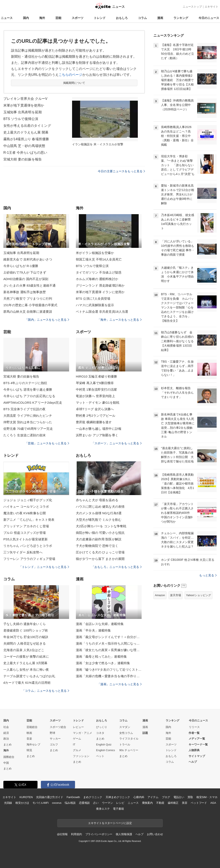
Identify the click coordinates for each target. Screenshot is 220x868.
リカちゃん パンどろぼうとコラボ (28, 546)
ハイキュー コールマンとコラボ (26, 507)
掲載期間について (74, 83)
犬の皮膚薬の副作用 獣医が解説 (99, 539)
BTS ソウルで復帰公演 (21, 119)
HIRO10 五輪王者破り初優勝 (96, 376)
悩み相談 (70, 803)
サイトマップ (197, 756)
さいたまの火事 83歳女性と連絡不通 (30, 285)
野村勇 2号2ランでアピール (96, 416)
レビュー (78, 727)
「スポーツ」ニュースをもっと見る (117, 443)
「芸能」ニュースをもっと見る (47, 443)
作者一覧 (194, 733)
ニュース (7, 18)
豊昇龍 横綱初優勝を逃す (94, 422)
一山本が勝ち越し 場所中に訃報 (99, 429)
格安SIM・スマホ (207, 797)
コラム (142, 18)
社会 (6, 727)
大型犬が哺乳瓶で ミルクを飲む (99, 520)
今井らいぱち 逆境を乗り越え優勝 (28, 389)
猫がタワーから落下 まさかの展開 (100, 559)
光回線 (8, 803)
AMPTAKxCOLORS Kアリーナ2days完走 (33, 403)
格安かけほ (22, 803)
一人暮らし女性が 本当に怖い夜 (26, 670)
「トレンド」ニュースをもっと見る (44, 567)
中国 (6, 763)
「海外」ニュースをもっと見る (119, 320)
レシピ (120, 803)
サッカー (55, 739)
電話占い (179, 797)
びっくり (102, 727)
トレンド (100, 18)
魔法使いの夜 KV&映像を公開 (25, 513)
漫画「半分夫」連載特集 (93, 630)
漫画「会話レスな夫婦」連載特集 (100, 624)
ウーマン (107, 803)
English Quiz (104, 744)
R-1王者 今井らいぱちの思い (25, 153)
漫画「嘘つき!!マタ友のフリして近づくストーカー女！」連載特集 (109, 670)
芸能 (58, 18)
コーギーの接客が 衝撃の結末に (26, 656)
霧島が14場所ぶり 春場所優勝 (26, 139)
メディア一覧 (197, 739)
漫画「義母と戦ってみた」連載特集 (101, 656)
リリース (194, 727)
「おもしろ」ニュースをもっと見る (117, 567)
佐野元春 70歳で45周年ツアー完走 (28, 429)
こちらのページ (70, 75)
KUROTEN (26, 797)
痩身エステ (103, 809)
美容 (185, 803)
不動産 (160, 803)
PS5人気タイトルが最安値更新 (25, 539)
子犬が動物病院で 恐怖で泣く (97, 546)
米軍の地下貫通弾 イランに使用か (100, 292)
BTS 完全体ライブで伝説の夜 (24, 409)
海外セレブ (33, 744)
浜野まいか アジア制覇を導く (97, 435)
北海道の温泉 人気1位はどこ (24, 650)
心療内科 (139, 797)
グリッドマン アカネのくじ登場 (26, 526)
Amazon (160, 595)
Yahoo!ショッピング (199, 595)
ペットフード (199, 803)
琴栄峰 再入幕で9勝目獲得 (95, 383)
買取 (190, 797)
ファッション (81, 756)
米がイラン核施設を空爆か (95, 253)
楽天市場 (176, 595)
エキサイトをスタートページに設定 (110, 823)
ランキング (181, 18)
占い (96, 803)
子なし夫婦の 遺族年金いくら (25, 624)
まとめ (7, 744)
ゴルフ (54, 744)
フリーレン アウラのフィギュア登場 (29, 559)
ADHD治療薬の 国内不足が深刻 (26, 279)
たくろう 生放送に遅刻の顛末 (25, 435)
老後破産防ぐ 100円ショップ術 (26, 630)
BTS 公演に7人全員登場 (93, 298)
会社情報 (62, 834)
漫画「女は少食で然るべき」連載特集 (103, 663)
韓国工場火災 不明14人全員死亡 (99, 259)
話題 (145, 733)
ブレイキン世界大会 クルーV (25, 99)
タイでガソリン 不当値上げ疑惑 (99, 272)
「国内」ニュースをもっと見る (47, 320)
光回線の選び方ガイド (50, 797)
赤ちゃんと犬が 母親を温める (97, 500)
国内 (26, 18)
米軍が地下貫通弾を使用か (24, 105)
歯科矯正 (173, 803)
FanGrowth (73, 797)
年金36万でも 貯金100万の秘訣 (26, 637)
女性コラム (126, 733)
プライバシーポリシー (99, 834)
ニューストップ (192, 7)
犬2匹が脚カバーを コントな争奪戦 (101, 526)
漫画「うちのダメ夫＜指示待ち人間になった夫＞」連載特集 (109, 643)
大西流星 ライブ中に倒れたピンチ (28, 416)
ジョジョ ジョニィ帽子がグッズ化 (28, 500)
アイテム (153, 797)
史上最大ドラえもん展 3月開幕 (25, 663)
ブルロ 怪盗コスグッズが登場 (25, 533)
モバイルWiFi (41, 803)
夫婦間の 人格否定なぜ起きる (25, 643)
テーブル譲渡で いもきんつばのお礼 (29, 676)
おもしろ (122, 18)
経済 (6, 733)
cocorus (57, 803)
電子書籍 (118, 809)
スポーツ (78, 18)
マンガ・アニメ (82, 733)
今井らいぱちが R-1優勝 (21, 266)
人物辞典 (194, 750)
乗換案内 (147, 803)
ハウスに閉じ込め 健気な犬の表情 (100, 507)
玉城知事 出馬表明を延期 (23, 112)
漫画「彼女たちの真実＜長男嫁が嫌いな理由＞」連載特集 (109, 650)
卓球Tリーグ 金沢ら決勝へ (95, 409)
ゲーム (77, 739)
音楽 (29, 739)
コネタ (100, 733)
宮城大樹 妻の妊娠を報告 (23, 159)
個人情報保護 (124, 834)
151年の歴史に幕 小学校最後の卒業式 (30, 305)
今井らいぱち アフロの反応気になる (29, 396)
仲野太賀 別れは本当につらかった (28, 422)
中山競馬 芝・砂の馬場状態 (24, 146)
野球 (52, 733)
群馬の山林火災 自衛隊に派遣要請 (28, 312)
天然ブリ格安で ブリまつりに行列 (28, 298)
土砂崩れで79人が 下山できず (25, 272)
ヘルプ (193, 762)
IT (74, 744)
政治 (6, 739)
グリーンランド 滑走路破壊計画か (100, 285)
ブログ (166, 797)
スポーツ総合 (58, 727)
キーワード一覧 (198, 744)
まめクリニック (93, 797)
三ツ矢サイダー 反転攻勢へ (23, 552)
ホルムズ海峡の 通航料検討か (97, 279)
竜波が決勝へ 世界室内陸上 (95, 396)
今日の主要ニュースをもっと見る (121, 171)
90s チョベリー (129, 750)
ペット (100, 756)
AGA (213, 803)
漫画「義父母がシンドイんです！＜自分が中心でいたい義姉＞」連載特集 (109, 637)
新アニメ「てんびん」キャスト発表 (29, 520)
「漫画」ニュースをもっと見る (119, 684)
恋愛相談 (84, 803)
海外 (42, 18)
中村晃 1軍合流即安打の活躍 (96, 389)
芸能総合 (32, 727)
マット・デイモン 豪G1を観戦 (98, 403)
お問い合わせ (155, 834)
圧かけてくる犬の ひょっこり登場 (100, 552)
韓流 (29, 750)
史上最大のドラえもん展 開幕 (26, 132)
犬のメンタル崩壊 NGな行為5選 (99, 513)
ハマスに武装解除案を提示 (95, 305)
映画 (29, 733)
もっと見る (208, 575)
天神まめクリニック (118, 797)
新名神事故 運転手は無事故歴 (25, 292)
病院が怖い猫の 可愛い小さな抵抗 (100, 533)
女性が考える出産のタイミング (27, 126)
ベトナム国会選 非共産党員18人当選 (102, 312)
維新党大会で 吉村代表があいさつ (28, 259)
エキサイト (211, 7)
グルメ (77, 750)
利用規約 (76, 834)
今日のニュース (209, 18)
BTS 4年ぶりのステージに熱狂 (25, 383)
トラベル (125, 744)
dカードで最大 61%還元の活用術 (27, 683)
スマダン (125, 727)
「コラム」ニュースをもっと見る (46, 691)
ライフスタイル (129, 739)
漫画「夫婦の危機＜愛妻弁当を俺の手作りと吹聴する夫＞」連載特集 (109, 676)
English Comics (106, 750)
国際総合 (9, 757)
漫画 (160, 18)
